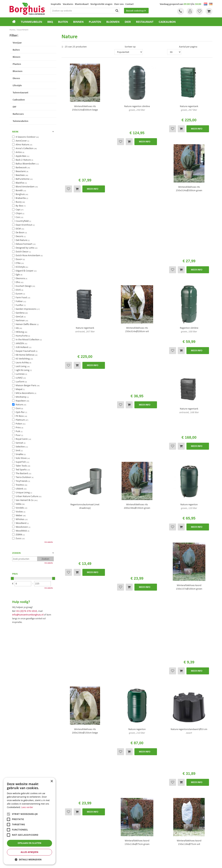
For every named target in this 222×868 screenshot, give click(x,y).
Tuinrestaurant (20, 92)
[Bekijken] (209, 11)
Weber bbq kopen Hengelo (125, 841)
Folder (117, 804)
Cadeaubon (19, 100)
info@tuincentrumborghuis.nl (28, 615)
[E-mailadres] (168, 754)
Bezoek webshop (136, 11)
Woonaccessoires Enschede (73, 845)
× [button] (52, 781)
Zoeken (16, 553)
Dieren (16, 78)
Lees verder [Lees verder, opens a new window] (27, 807)
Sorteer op (130, 47)
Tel (180, 11)
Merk (15, 132)
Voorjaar (17, 42)
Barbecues (18, 114)
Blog (116, 813)
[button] (29, 859)
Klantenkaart (120, 808)
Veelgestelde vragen (124, 790)
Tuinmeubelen (20, 121)
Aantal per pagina (188, 47)
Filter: (14, 35)
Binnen (16, 57)
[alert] (29, 821)
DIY (14, 107)
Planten (17, 64)
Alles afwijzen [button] (29, 852)
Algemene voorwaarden (126, 794)
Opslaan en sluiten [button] (30, 843)
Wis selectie (49, 542)
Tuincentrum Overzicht (131, 863)
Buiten (16, 50)
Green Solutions (112, 863)
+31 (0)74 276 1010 (26, 611)
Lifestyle (17, 85)
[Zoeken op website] (86, 11)
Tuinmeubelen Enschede (72, 841)
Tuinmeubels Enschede (71, 838)
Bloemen (18, 71)
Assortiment (120, 799)
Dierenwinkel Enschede (123, 838)
